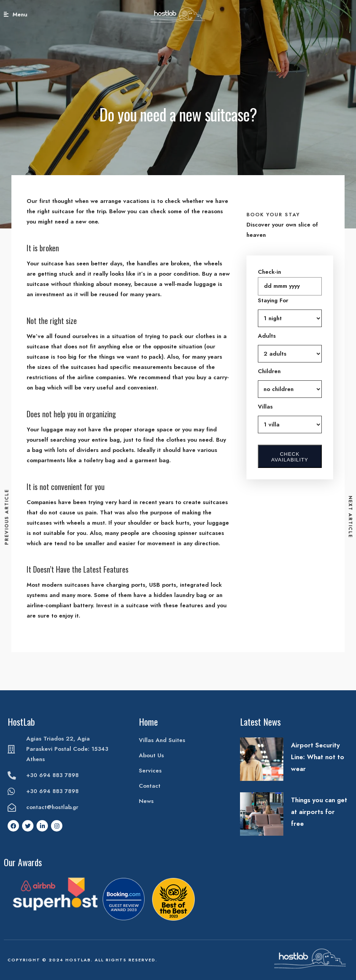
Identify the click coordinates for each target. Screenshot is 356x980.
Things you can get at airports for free (319, 812)
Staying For (273, 300)
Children (269, 371)
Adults (267, 336)
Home (148, 721)
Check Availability (290, 457)
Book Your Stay (332, 14)
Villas (265, 407)
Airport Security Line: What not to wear (318, 757)
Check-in (269, 272)
